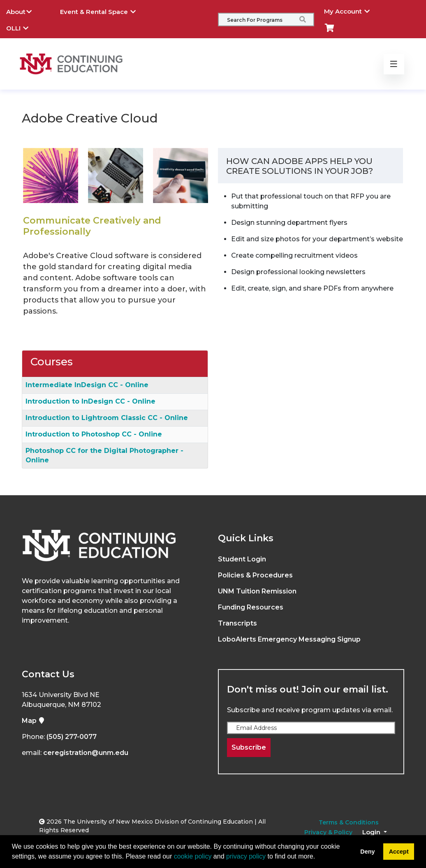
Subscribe (249, 747)
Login (372, 832)
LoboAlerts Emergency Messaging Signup (289, 639)
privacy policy (246, 856)
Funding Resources (251, 607)
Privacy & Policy (328, 832)
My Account (353, 10)
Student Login (242, 559)
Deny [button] (367, 852)
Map (33, 721)
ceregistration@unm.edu (86, 753)
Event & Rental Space (104, 11)
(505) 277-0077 (72, 737)
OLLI (23, 27)
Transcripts (237, 623)
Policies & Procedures (255, 575)
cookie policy (193, 856)
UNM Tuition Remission (257, 591)
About (25, 11)
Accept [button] (399, 852)
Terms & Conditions (349, 822)
